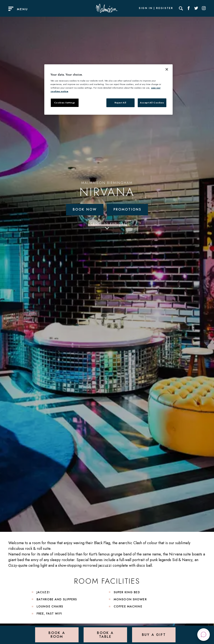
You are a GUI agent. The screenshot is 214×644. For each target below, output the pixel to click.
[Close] (167, 69)
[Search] (181, 8)
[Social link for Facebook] (189, 8)
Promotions (127, 209)
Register (165, 8)
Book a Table (105, 634)
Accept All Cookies (152, 103)
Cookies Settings (65, 103)
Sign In (146, 8)
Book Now (85, 209)
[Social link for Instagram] (204, 8)
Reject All (120, 103)
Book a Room (57, 634)
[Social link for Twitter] (196, 8)
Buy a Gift (154, 634)
